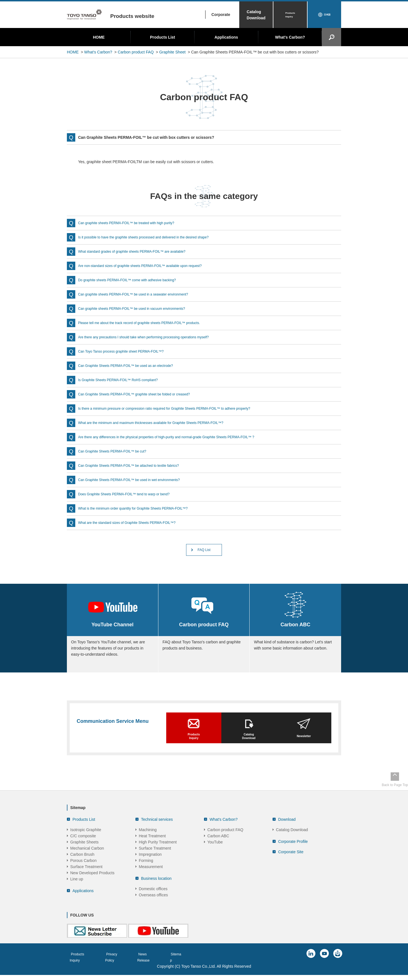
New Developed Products (92, 883)
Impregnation (150, 865)
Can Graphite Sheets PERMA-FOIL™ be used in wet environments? (137, 480)
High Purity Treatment (158, 852)
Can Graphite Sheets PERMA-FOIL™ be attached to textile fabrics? (137, 465)
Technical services (157, 830)
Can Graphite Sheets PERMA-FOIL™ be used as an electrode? (133, 365)
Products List (162, 37)
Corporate (221, 15)
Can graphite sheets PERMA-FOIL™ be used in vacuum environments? (140, 308)
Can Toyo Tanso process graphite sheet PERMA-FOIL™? (128, 351)
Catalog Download (256, 15)
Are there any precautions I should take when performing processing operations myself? (154, 337)
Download (287, 830)
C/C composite (83, 846)
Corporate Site (291, 862)
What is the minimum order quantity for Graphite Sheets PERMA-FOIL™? (142, 508)
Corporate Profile (293, 852)
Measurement (151, 877)
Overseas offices (153, 905)
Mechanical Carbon (87, 859)
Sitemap (188, 964)
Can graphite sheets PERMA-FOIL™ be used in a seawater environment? (142, 294)
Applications (226, 37)
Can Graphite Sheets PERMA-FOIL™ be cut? (118, 451)
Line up (77, 889)
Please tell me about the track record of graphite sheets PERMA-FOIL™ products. (149, 323)
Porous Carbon (83, 871)
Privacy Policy (121, 964)
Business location (156, 889)
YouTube (215, 852)
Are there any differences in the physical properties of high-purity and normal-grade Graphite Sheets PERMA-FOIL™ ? (181, 437)
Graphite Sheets (84, 852)
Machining (148, 840)
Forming (146, 871)
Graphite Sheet (172, 52)
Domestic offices (153, 899)
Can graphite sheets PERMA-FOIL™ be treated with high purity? (134, 223)
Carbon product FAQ (136, 52)
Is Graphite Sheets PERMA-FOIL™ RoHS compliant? (125, 380)
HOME (99, 37)
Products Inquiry (290, 15)
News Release (157, 964)
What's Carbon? (290, 37)
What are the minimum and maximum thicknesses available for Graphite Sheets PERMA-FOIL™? (163, 423)
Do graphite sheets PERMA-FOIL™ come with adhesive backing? (135, 280)
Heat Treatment (152, 846)
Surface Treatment (86, 877)
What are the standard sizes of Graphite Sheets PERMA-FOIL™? (135, 522)
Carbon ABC (218, 846)
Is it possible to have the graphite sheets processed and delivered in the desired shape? (154, 237)
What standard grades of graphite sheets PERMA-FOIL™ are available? (141, 251)
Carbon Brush (82, 865)
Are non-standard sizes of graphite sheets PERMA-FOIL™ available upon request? (150, 266)
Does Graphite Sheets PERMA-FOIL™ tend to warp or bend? (131, 494)
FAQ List (204, 551)
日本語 (327, 15)
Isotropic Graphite (86, 840)
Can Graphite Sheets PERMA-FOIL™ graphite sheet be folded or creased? (143, 394)
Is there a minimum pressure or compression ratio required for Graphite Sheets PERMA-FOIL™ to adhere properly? (178, 408)
